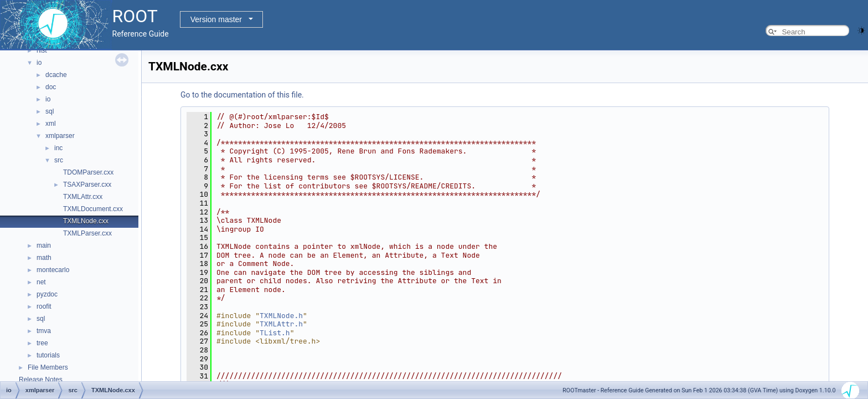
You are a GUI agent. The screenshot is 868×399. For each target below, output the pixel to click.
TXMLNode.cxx (86, 221)
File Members (48, 367)
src (59, 160)
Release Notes (41, 380)
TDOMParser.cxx (88, 172)
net (41, 282)
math (44, 258)
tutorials (48, 355)
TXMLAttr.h (281, 324)
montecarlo (53, 270)
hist (42, 50)
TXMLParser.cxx (87, 233)
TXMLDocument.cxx (93, 209)
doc (51, 87)
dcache (56, 75)
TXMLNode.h (281, 316)
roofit (44, 306)
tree (42, 343)
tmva (44, 331)
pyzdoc (47, 294)
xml (51, 124)
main (44, 245)
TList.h (275, 333)
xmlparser (60, 136)
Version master (216, 19)
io (39, 63)
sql (50, 111)
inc (58, 148)
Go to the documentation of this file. (242, 95)
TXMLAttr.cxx (83, 197)
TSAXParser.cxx (87, 185)
